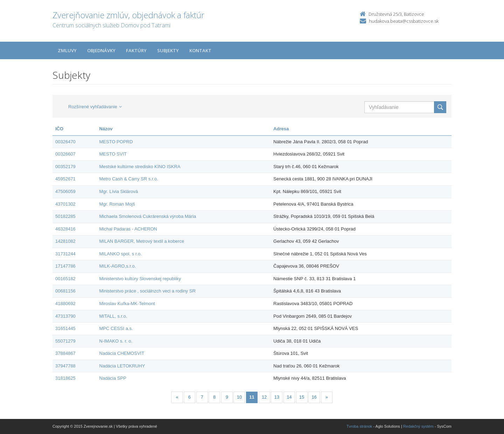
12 (264, 397)
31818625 (65, 378)
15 (302, 397)
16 (314, 397)
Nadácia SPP (113, 378)
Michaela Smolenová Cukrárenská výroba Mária (148, 216)
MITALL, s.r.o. (113, 316)
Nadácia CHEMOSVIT (122, 353)
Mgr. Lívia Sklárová (119, 191)
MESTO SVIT (113, 154)
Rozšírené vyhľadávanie (95, 107)
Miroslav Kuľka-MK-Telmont (127, 304)
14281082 (65, 241)
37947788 (65, 366)
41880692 (65, 304)
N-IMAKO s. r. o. (116, 341)
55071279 (65, 341)
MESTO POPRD (116, 142)
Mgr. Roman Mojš (117, 204)
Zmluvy (67, 50)
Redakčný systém (418, 426)
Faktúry (136, 50)
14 (289, 397)
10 (239, 397)
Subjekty (168, 50)
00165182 (65, 279)
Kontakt (200, 50)
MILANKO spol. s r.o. (121, 254)
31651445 (65, 328)
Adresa (281, 129)
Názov (106, 129)
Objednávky (101, 50)
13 (277, 397)
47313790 (65, 316)
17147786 (65, 266)
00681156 (65, 291)
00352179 (65, 167)
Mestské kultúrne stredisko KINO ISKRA (140, 167)
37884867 (65, 353)
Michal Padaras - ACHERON (128, 229)
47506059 (65, 191)
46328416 (65, 229)
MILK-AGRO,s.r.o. (118, 266)
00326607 (65, 154)
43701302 (65, 204)
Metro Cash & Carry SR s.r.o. (129, 179)
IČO (59, 129)
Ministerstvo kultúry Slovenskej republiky (140, 279)
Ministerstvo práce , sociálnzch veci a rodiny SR (148, 291)
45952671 (65, 179)
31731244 (65, 254)
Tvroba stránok (359, 426)
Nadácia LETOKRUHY (122, 366)
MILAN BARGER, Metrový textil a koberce (142, 241)
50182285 (65, 216)
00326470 (65, 142)
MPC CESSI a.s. (116, 328)
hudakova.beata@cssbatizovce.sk (404, 21)
